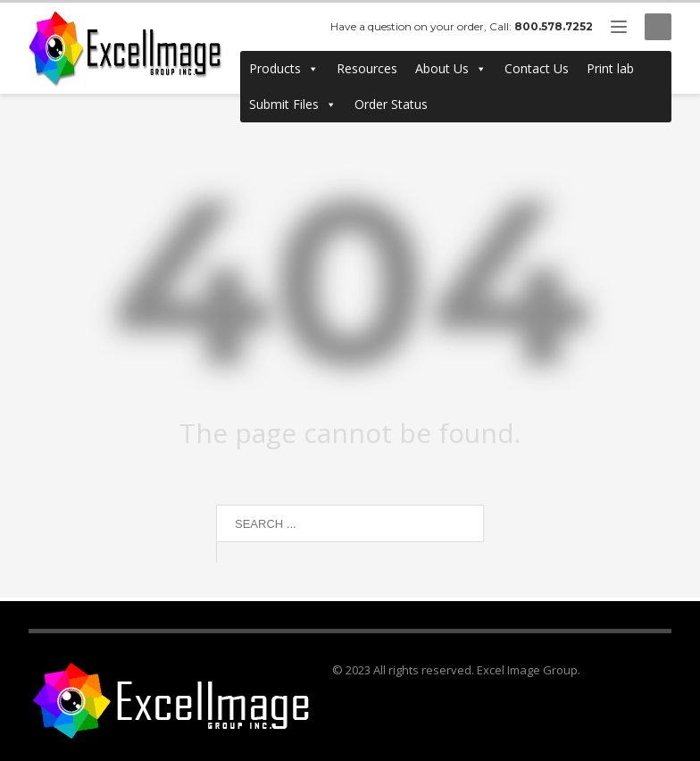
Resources (367, 68)
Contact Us (537, 68)
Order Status (391, 104)
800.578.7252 (554, 26)
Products (284, 69)
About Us (451, 69)
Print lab (610, 68)
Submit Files (293, 105)
